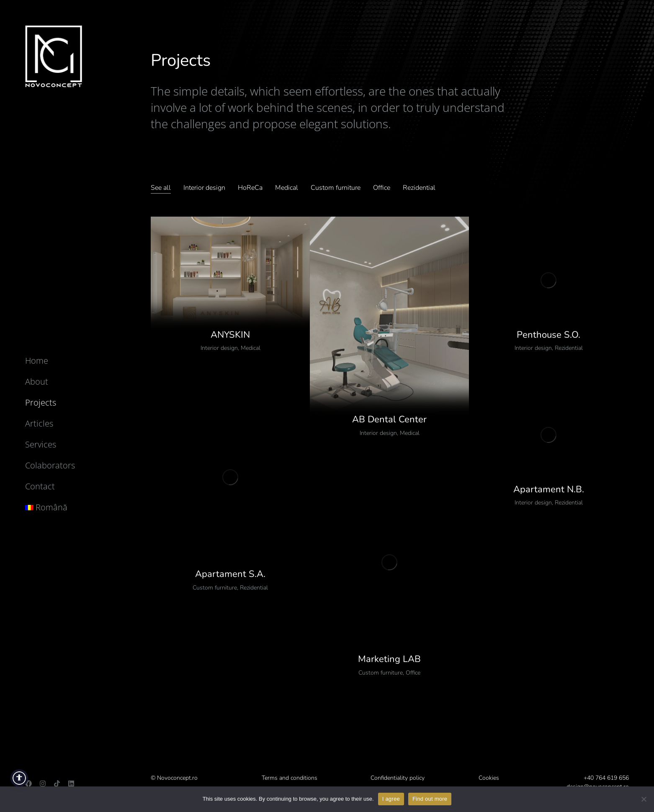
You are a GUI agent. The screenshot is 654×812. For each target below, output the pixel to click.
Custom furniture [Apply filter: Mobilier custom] (336, 188)
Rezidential (569, 348)
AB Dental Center (389, 419)
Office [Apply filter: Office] (382, 188)
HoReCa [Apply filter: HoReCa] (250, 188)
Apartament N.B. (549, 489)
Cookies (489, 778)
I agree (391, 799)
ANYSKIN (230, 335)
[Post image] (230, 280)
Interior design (219, 348)
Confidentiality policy (398, 778)
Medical (251, 348)
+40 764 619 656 (606, 778)
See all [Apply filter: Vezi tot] (161, 188)
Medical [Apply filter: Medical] (287, 188)
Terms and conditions (290, 778)
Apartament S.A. (230, 574)
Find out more (430, 799)
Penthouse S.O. (548, 335)
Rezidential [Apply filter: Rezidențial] (419, 188)
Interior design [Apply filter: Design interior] (204, 188)
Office (413, 673)
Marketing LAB (389, 659)
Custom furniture (215, 588)
